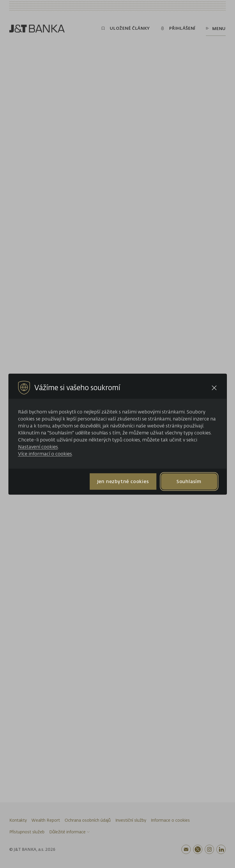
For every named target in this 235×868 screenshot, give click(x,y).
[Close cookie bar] (214, 388)
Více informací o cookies (45, 453)
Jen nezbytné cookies (123, 481)
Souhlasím (189, 481)
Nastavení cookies (38, 446)
